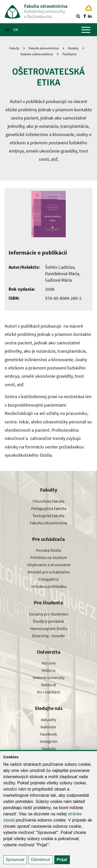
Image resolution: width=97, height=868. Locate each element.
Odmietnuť (40, 860)
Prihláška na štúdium (49, 557)
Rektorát (49, 685)
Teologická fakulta (48, 516)
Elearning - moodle (48, 636)
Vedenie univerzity (48, 677)
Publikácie (69, 54)
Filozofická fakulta (48, 501)
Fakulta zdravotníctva (44, 48)
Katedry (73, 48)
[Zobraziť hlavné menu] (86, 30)
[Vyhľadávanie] (78, 16)
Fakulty (14, 48)
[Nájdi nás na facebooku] (85, 16)
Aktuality (48, 720)
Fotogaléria (48, 579)
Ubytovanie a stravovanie (49, 565)
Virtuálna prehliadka (48, 586)
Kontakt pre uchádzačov (49, 572)
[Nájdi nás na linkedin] (90, 16)
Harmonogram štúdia (49, 628)
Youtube (49, 748)
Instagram (49, 741)
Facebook (48, 734)
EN (16, 29)
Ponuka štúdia (48, 550)
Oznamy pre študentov (49, 614)
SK (7, 29)
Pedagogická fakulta (49, 508)
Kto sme (49, 663)
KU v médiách (49, 692)
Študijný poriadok (48, 621)
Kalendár (48, 727)
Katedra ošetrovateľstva (37, 54)
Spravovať (15, 860)
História (48, 670)
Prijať (62, 860)
